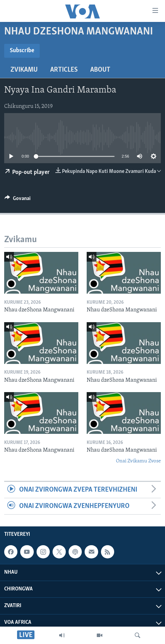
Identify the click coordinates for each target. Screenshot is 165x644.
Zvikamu (24, 70)
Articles (64, 70)
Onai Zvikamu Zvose (138, 461)
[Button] (18, 200)
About (100, 70)
